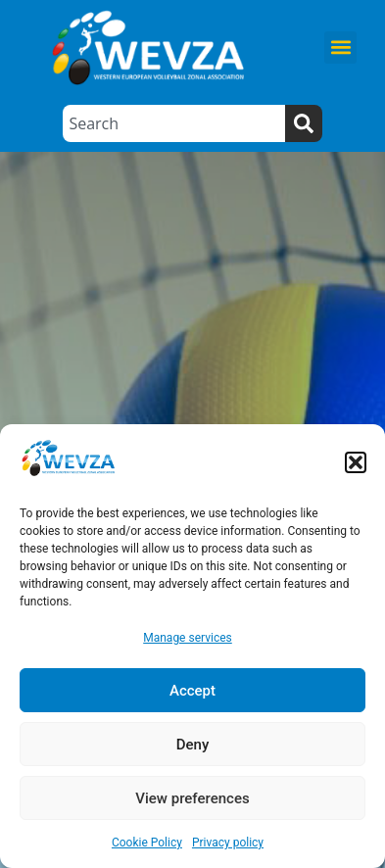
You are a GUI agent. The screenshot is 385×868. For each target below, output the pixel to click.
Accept (192, 691)
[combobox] (173, 123)
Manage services (188, 638)
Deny (193, 745)
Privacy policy (228, 843)
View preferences (192, 798)
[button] (356, 462)
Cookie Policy (147, 843)
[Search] (304, 123)
